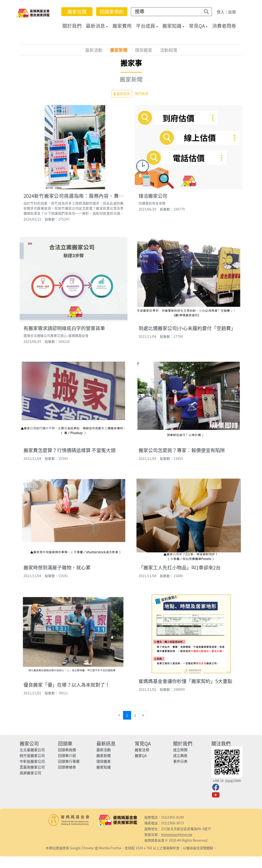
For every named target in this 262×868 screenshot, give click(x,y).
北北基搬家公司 (32, 750)
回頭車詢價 (67, 750)
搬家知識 (172, 26)
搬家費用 (122, 26)
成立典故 (180, 756)
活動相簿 (169, 50)
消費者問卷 (224, 26)
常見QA (197, 26)
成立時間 (180, 750)
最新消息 (95, 26)
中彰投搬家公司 (32, 761)
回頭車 (65, 743)
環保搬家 (144, 50)
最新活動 (94, 50)
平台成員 (146, 26)
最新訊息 (106, 743)
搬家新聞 (119, 50)
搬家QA (141, 756)
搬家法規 (142, 750)
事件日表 (180, 761)
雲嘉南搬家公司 (32, 767)
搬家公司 (29, 743)
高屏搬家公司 (30, 773)
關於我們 (72, 26)
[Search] (165, 11)
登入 (221, 12)
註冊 (232, 12)
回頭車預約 (112, 12)
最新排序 (122, 94)
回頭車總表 (67, 767)
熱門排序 (142, 94)
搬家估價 (77, 12)
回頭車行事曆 (69, 761)
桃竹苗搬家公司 (32, 756)
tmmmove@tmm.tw (177, 834)
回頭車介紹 (67, 756)
